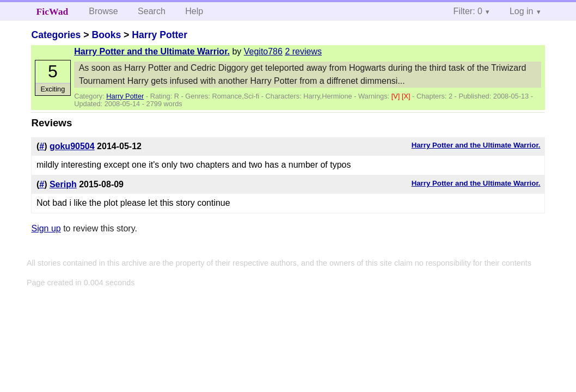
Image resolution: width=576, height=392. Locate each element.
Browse (103, 11)
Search (152, 11)
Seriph (63, 184)
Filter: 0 (468, 11)
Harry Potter (160, 35)
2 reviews (303, 51)
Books (106, 35)
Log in (522, 11)
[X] (407, 96)
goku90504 (72, 146)
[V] (397, 96)
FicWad (53, 11)
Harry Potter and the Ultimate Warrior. (152, 51)
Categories (56, 35)
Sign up (46, 228)
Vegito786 (263, 51)
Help (194, 11)
